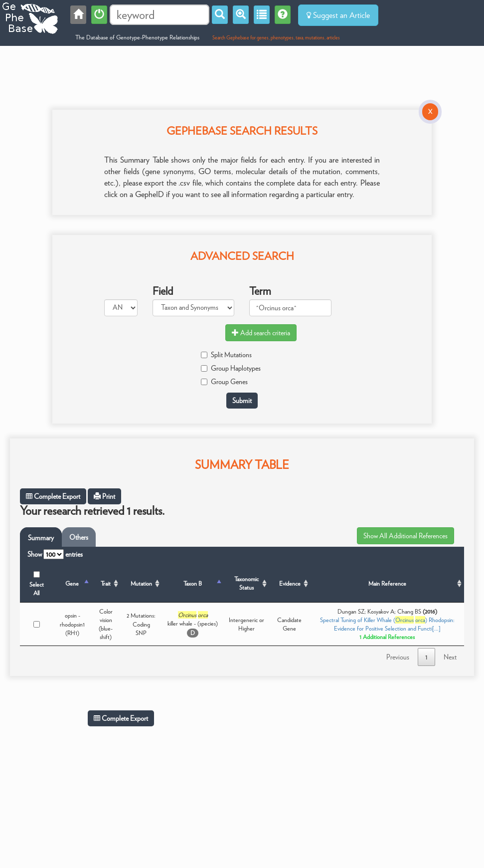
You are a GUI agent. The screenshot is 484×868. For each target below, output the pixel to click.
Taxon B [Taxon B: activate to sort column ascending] (193, 583)
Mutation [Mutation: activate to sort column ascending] (141, 583)
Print (104, 496)
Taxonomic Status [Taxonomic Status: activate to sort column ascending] (246, 583)
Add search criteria (261, 333)
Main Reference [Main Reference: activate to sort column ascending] (387, 583)
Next (450, 657)
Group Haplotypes (231, 368)
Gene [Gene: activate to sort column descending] (72, 583)
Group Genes (224, 382)
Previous (398, 657)
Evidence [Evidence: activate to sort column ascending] (290, 583)
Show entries (55, 554)
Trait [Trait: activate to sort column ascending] (106, 583)
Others (79, 537)
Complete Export (53, 496)
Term (260, 291)
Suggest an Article (338, 15)
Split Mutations (226, 355)
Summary (41, 538)
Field (163, 291)
